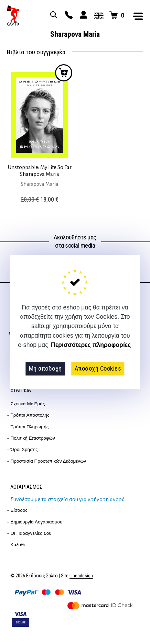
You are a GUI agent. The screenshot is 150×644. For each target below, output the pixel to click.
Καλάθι (18, 545)
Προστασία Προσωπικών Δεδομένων (49, 461)
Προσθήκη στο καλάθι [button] (64, 73)
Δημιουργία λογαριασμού (37, 522)
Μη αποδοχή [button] (45, 369)
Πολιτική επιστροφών (33, 438)
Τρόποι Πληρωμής (30, 427)
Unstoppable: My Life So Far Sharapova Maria (40, 171)
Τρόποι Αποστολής (30, 415)
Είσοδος (19, 510)
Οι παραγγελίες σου (31, 533)
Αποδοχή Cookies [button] (98, 369)
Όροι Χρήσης (24, 449)
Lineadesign (81, 576)
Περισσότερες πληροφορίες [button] (91, 345)
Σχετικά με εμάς (28, 404)
